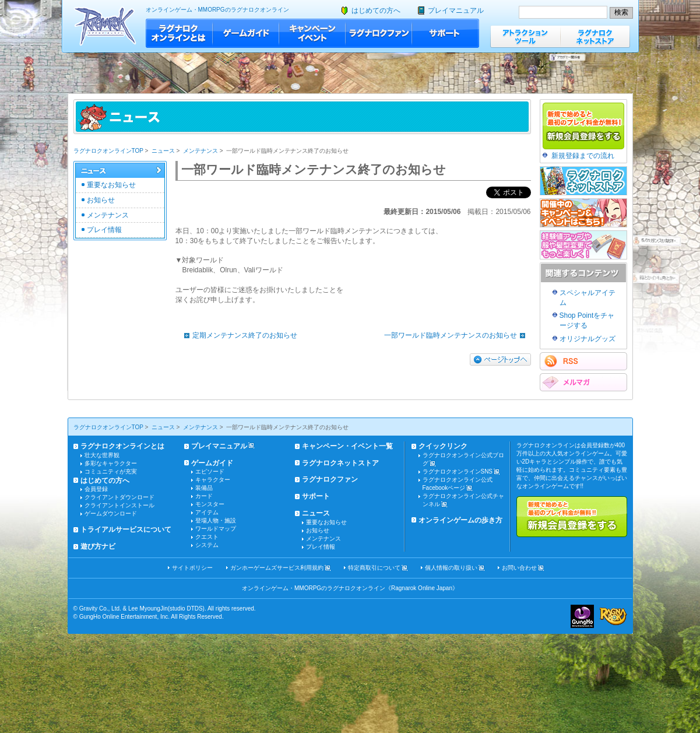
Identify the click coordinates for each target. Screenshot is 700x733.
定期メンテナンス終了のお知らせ (238, 335)
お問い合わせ (519, 568)
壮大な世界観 (102, 455)
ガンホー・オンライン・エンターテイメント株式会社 (582, 616)
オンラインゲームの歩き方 (460, 520)
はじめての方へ (376, 10)
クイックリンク (443, 446)
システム (207, 545)
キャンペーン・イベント (312, 33)
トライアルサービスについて (126, 529)
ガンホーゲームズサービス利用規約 (277, 568)
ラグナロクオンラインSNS (458, 471)
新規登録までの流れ (583, 156)
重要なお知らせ (111, 185)
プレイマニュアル (456, 10)
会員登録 (96, 489)
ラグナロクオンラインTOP (108, 151)
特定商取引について (374, 568)
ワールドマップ (216, 529)
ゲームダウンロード (111, 513)
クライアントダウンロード (119, 497)
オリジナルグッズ (588, 339)
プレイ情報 (104, 230)
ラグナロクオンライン (105, 26)
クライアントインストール (119, 505)
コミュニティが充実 (111, 471)
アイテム (207, 512)
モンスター (210, 504)
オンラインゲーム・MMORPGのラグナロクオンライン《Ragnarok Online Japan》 (350, 588)
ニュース (163, 151)
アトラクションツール (525, 36)
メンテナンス (200, 151)
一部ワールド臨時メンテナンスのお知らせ (458, 335)
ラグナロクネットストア (595, 36)
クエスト (207, 537)
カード (204, 496)
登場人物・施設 (216, 520)
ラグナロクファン (379, 33)
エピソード (210, 471)
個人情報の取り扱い (451, 568)
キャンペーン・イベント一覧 (347, 446)
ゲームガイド (246, 33)
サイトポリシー (192, 568)
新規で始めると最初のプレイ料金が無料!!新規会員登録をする (572, 517)
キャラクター (213, 480)
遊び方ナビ (98, 546)
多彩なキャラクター (111, 463)
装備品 (204, 488)
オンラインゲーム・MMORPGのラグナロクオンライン (217, 10)
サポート (446, 33)
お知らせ (101, 200)
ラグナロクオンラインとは (179, 33)
